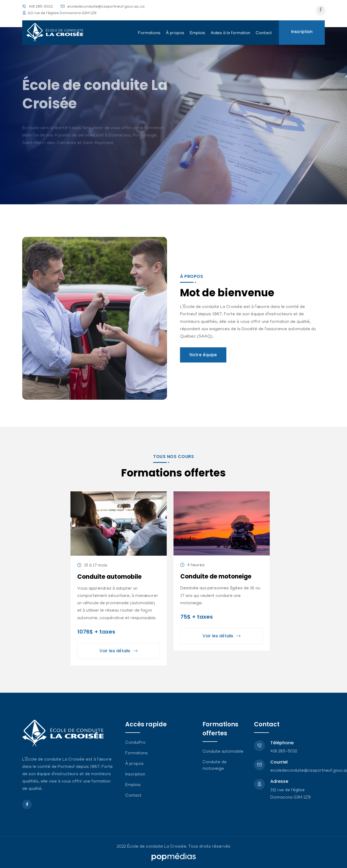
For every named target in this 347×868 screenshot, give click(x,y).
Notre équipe (203, 356)
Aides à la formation (230, 33)
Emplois (197, 33)
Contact (264, 33)
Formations (149, 33)
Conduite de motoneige (216, 576)
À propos (175, 33)
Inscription (302, 32)
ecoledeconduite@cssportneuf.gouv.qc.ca (106, 7)
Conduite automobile (109, 577)
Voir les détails (118, 652)
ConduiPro (135, 743)
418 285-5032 (41, 7)
